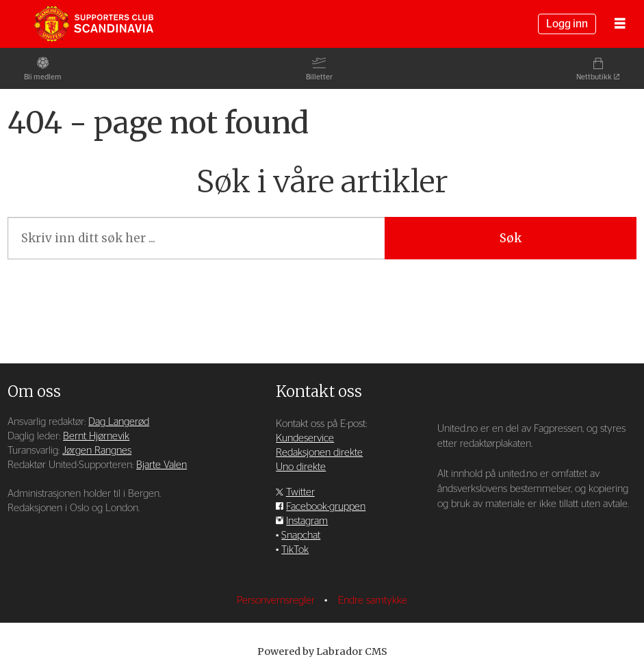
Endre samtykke (373, 600)
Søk (511, 238)
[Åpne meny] (620, 24)
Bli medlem (43, 77)
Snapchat (301, 535)
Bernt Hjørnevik (96, 436)
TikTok (295, 550)
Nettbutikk (594, 77)
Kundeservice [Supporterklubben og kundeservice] (305, 438)
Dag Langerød (119, 422)
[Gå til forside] (94, 24)
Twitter (300, 492)
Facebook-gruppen (326, 507)
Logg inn (567, 24)
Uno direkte (301, 467)
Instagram (307, 521)
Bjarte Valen (162, 465)
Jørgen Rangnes (97, 451)
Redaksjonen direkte (319, 453)
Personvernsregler (277, 600)
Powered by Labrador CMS (322, 651)
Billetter (319, 77)
